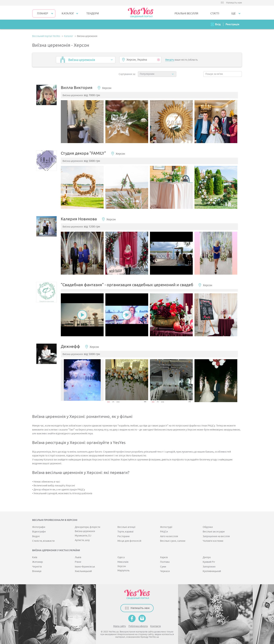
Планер (43, 13)
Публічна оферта (138, 626)
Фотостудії (166, 527)
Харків (164, 557)
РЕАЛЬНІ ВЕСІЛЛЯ (186, 13)
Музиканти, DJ (83, 535)
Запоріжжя (209, 566)
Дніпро (207, 557)
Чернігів (37, 566)
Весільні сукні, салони (173, 540)
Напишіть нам (234, 3)
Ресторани (123, 536)
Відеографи (39, 531)
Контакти (156, 626)
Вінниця (37, 571)
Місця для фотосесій (129, 540)
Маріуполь (123, 570)
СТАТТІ (215, 13)
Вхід (218, 24)
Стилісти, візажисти (43, 540)
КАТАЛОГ (68, 13)
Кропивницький (212, 571)
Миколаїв (123, 561)
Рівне (78, 561)
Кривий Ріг (209, 561)
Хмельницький (83, 571)
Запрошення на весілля (216, 536)
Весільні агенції (126, 527)
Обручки (208, 527)
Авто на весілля (169, 536)
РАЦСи (164, 531)
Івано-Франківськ (85, 566)
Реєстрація (232, 24)
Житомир (37, 561)
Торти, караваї (125, 531)
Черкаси (165, 571)
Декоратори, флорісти (87, 527)
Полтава (165, 561)
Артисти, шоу (82, 540)
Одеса (121, 557)
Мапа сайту (120, 626)
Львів (78, 557)
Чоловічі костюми (213, 540)
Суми (163, 566)
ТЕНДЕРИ (93, 13)
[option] (83, 122)
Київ (35, 557)
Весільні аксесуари (214, 531)
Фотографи (39, 527)
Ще (234, 13)
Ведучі (36, 536)
